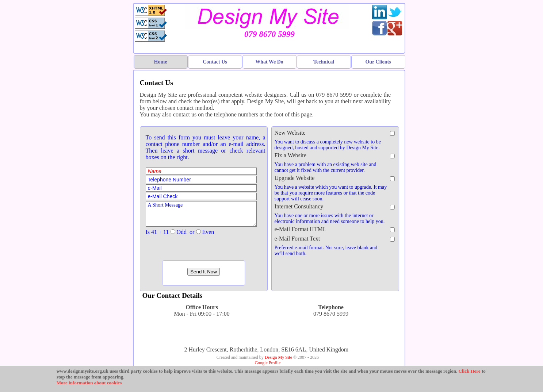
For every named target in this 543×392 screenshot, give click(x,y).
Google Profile (267, 363)
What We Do (269, 62)
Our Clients (378, 62)
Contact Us (215, 62)
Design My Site (278, 357)
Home (161, 62)
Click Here (470, 371)
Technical (324, 62)
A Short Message (201, 214)
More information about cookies (89, 383)
